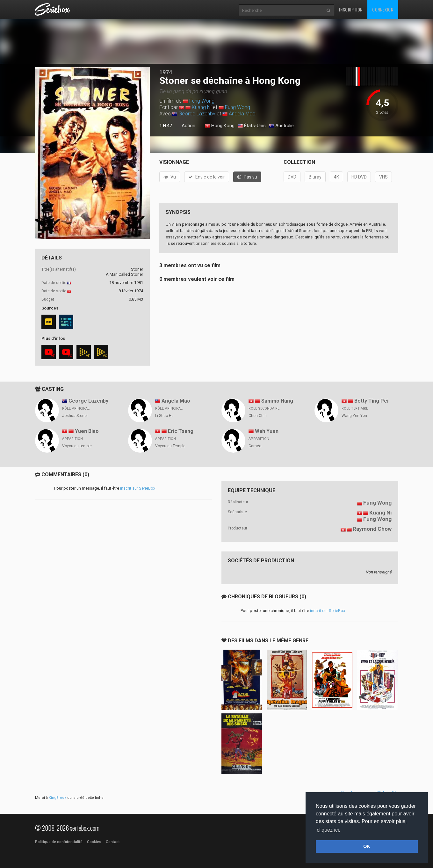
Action (188, 126)
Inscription (351, 9)
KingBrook (58, 798)
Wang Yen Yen (354, 416)
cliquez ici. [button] (328, 830)
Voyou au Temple (170, 446)
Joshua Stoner (75, 416)
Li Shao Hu (164, 416)
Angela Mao (242, 114)
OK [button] (367, 846)
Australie (281, 126)
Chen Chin (258, 416)
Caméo (255, 446)
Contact (113, 842)
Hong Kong (220, 126)
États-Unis (252, 126)
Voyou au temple (77, 446)
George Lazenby (197, 114)
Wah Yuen (267, 431)
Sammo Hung (277, 401)
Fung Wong (202, 101)
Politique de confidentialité (59, 842)
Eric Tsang (181, 431)
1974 (166, 72)
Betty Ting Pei (371, 401)
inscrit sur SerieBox (138, 488)
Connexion (383, 9)
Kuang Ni (202, 107)
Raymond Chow (372, 529)
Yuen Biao (87, 431)
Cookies (94, 842)
